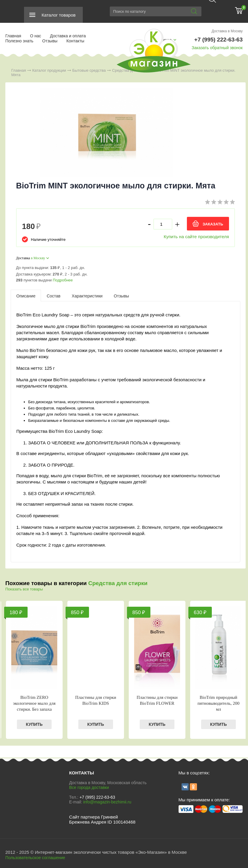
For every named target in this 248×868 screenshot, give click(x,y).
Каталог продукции (49, 70)
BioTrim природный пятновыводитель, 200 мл (218, 703)
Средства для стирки (118, 583)
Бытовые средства (89, 70)
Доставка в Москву (227, 31)
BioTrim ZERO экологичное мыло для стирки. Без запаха (34, 703)
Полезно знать (19, 41)
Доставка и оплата (68, 36)
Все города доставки (89, 787)
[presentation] (26, 296)
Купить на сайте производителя (196, 237)
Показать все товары (24, 589)
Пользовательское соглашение (35, 858)
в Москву (38, 258)
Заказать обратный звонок (217, 48)
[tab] (26, 296)
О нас (35, 36)
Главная (13, 36)
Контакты (75, 41)
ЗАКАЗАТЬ (213, 224)
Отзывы (50, 41)
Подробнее (63, 280)
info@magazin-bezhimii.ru (107, 802)
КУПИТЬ (34, 724)
